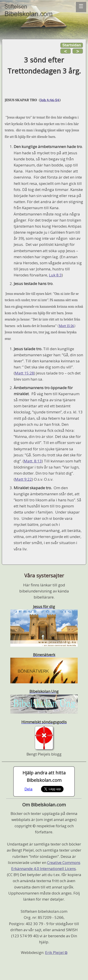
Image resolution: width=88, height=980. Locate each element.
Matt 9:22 (23, 479)
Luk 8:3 (55, 275)
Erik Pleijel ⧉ (56, 952)
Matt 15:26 (66, 326)
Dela (29, 789)
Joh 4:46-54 (50, 100)
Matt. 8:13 (33, 461)
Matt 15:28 (24, 373)
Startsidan (71, 45)
